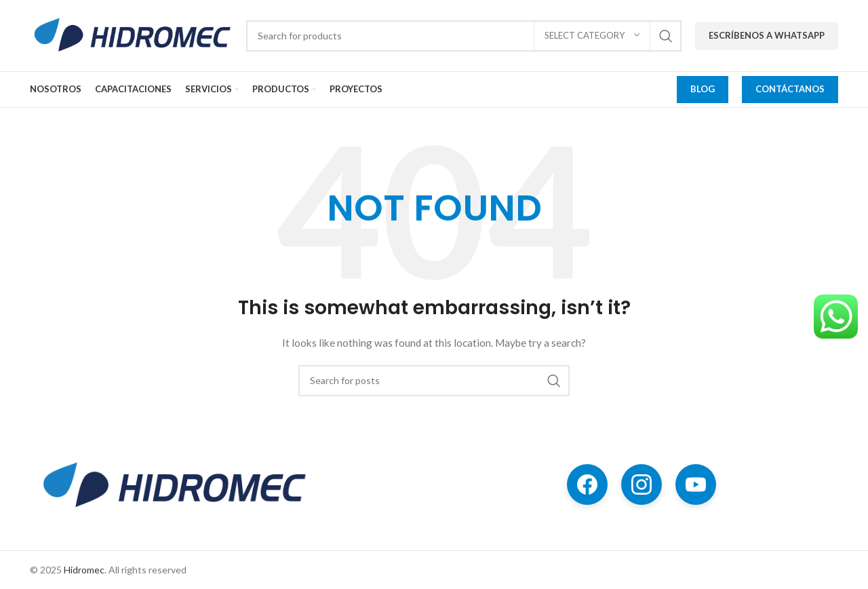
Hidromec (84, 570)
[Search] (464, 36)
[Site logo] (131, 34)
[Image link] (173, 484)
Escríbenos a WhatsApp (767, 35)
